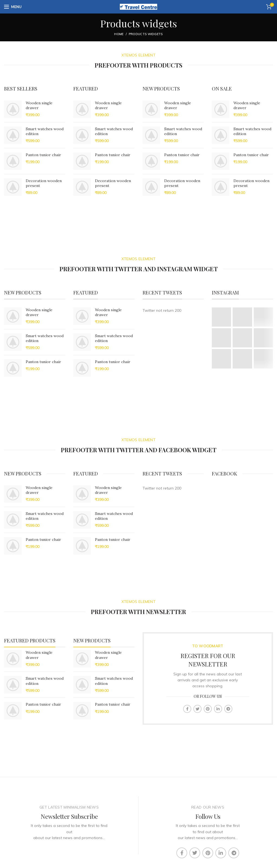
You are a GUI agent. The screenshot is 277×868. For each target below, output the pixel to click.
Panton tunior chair (43, 155)
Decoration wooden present (44, 183)
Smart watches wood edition (45, 131)
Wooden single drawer (39, 105)
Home (119, 34)
